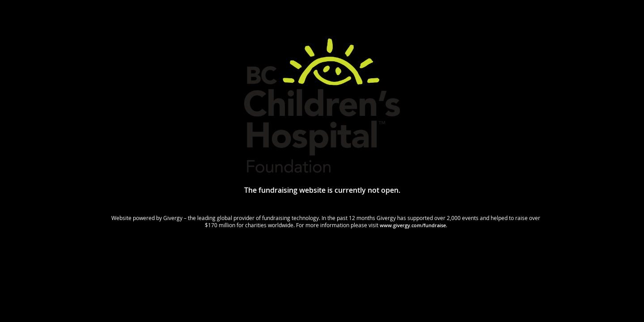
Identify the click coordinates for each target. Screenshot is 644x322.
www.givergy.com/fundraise (413, 225)
